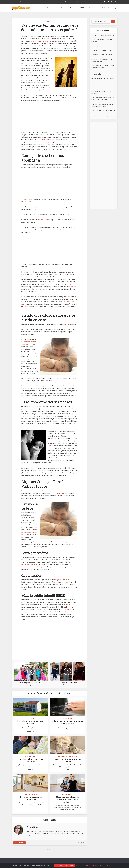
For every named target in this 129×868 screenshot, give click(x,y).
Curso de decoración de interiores (55, 8)
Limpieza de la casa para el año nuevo (103, 117)
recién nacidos (61, 493)
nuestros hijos (26, 202)
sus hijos (74, 386)
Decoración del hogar (68, 794)
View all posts (20, 843)
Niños (49, 22)
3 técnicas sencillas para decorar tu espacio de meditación (68, 800)
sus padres (72, 287)
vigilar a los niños (27, 416)
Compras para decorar (26, 2)
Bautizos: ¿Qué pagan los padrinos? (31, 760)
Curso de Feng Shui (104, 8)
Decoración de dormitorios (68, 2)
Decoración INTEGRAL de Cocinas (82, 8)
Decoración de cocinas (53, 2)
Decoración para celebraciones (31, 756)
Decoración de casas (40, 2)
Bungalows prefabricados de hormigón (31, 722)
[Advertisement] (49, 117)
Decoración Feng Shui (83, 2)
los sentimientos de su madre (43, 41)
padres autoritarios (48, 139)
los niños (42, 473)
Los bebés (67, 605)
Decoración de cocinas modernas (31, 798)
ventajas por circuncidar (62, 580)
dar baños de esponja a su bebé (29, 532)
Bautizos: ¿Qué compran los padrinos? (68, 760)
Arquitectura (15, 2)
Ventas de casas (68, 718)
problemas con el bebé (29, 564)
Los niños (69, 609)
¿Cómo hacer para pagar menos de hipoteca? (68, 722)
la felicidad (66, 324)
